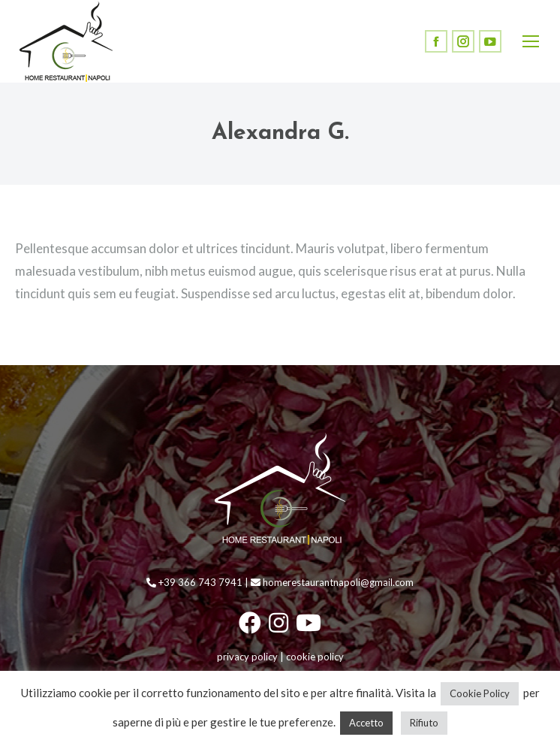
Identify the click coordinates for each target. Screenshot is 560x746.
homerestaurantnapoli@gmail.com (332, 582)
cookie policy (315, 657)
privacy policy (247, 657)
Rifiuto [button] (424, 723)
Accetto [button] (366, 723)
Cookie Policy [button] (480, 693)
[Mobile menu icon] (531, 41)
